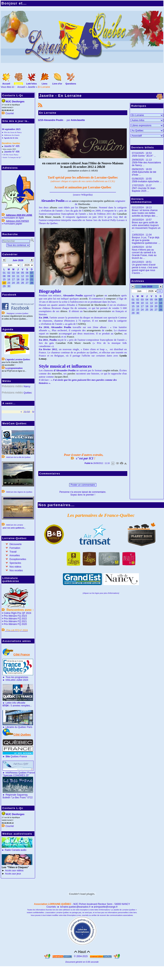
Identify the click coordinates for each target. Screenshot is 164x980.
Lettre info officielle (15, 703)
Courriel (10, 113)
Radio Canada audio (15, 850)
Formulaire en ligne (14, 218)
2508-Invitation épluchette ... (147, 181)
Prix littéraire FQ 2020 (15, 624)
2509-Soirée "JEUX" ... (144, 156)
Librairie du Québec (16, 727)
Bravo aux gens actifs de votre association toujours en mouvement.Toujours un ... (146, 227)
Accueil (21, 87)
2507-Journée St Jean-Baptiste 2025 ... (144, 190)
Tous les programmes (17, 677)
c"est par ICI (85, 458)
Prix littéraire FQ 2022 (15, 619)
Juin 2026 (147, 287)
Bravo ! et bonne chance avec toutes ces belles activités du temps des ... (145, 213)
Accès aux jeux (13, 874)
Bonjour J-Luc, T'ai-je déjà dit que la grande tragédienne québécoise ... (146, 240)
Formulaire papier (13, 224)
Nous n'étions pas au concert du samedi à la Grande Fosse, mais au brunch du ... (144, 254)
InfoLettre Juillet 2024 (17, 680)
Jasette (31, 87)
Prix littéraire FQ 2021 (15, 621)
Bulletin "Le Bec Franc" (15, 798)
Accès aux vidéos (14, 871)
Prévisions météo (12, 386)
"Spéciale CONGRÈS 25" (16, 775)
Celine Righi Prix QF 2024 (17, 613)
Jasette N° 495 (12, 146)
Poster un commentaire (83, 485)
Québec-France (16, 757)
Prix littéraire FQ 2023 (15, 616)
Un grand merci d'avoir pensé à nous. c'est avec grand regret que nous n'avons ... (145, 269)
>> (160, 291)
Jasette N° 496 (12, 152)
